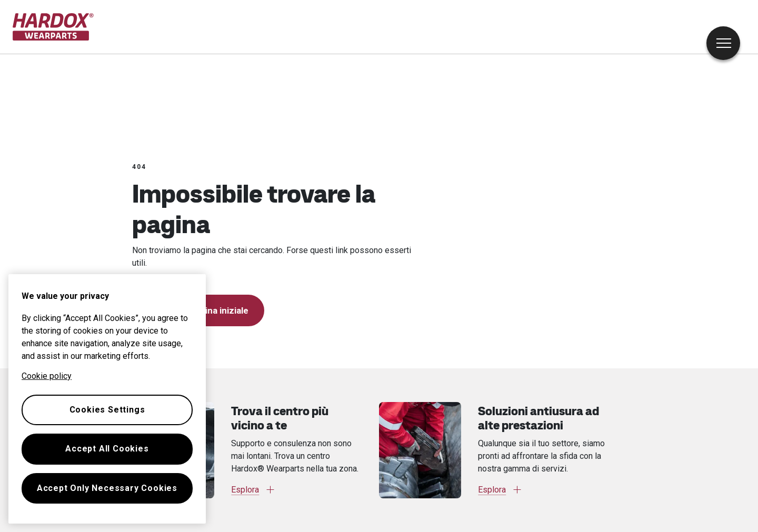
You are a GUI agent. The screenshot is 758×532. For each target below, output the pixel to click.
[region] (107, 399)
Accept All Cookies (107, 449)
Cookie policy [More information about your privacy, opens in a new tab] (47, 376)
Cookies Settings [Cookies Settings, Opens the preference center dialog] (107, 410)
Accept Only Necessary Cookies (107, 488)
